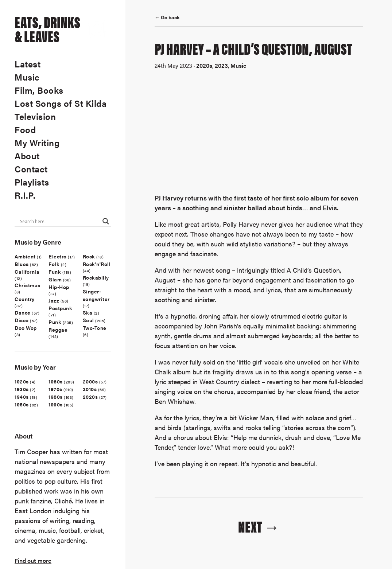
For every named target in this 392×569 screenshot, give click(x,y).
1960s (56, 381)
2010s (90, 389)
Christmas (28, 285)
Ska (88, 312)
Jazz (54, 300)
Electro (58, 256)
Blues (22, 264)
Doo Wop (26, 328)
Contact (31, 169)
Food (25, 129)
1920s (22, 381)
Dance (23, 312)
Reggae (58, 330)
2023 (221, 65)
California (27, 272)
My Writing (37, 143)
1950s (22, 404)
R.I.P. (25, 195)
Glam (55, 279)
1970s (55, 389)
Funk (55, 272)
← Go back (167, 17)
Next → (259, 526)
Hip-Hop (59, 287)
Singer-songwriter (96, 295)
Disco (22, 320)
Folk (54, 264)
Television (35, 116)
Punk (55, 322)
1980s (56, 397)
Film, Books (39, 90)
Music (27, 77)
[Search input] (59, 221)
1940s (22, 397)
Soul (88, 320)
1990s (56, 404)
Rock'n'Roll (97, 264)
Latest (28, 64)
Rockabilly (96, 277)
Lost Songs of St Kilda (61, 103)
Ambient (25, 256)
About (27, 156)
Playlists (32, 182)
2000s (90, 381)
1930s (22, 389)
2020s (90, 397)
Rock (89, 256)
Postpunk (60, 308)
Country (25, 299)
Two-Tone (95, 328)
